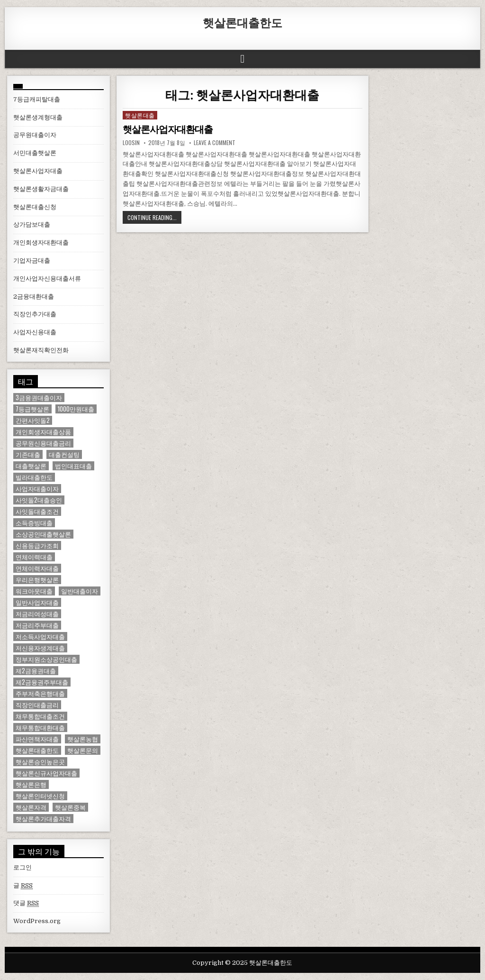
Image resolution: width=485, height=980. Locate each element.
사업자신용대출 (35, 332)
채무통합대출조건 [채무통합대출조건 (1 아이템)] (40, 716)
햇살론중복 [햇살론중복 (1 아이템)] (70, 807)
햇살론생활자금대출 (41, 189)
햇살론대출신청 (35, 207)
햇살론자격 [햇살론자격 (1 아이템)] (31, 807)
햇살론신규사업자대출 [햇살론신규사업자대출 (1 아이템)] (46, 773)
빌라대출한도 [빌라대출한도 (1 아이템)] (34, 477)
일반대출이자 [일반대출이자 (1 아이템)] (80, 591)
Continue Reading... (152, 217)
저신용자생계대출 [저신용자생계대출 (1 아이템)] (40, 648)
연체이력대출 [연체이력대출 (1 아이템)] (34, 557)
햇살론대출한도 (242, 22)
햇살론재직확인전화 (41, 350)
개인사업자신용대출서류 (47, 279)
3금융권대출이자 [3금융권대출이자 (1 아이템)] (39, 398)
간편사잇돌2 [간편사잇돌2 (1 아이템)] (33, 420)
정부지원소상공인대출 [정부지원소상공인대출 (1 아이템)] (46, 659)
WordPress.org (37, 921)
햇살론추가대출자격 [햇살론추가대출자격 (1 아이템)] (43, 819)
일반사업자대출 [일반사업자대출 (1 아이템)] (37, 602)
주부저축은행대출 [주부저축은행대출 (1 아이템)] (40, 693)
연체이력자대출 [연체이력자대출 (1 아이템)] (37, 568)
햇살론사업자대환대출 (168, 129)
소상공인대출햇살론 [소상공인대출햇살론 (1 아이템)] (43, 534)
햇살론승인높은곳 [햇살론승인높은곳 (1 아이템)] (40, 762)
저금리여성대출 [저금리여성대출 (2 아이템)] (37, 614)
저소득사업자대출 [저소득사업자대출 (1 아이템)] (40, 637)
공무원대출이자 (35, 135)
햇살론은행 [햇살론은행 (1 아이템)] (31, 784)
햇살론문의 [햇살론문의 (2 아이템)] (83, 750)
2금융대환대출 (34, 297)
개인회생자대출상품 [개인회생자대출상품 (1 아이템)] (43, 432)
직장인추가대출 (35, 314)
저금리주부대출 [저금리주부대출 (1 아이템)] (37, 625)
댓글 (26, 903)
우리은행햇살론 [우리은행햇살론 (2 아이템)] (37, 580)
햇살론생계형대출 (38, 117)
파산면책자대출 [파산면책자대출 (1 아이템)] (37, 739)
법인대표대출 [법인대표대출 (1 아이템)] (73, 466)
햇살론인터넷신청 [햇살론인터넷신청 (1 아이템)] (40, 796)
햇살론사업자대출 (38, 171)
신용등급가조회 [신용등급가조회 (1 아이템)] (37, 545)
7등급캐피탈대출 (37, 99)
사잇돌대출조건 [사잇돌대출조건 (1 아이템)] (37, 511)
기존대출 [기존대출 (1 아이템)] (28, 454)
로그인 (22, 867)
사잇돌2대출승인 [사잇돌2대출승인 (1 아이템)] (39, 500)
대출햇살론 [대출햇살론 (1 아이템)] (31, 466)
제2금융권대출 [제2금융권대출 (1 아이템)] (36, 671)
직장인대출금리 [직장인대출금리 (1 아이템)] (37, 705)
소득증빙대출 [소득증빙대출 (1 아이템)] (34, 523)
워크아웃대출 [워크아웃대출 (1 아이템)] (34, 591)
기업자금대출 (32, 261)
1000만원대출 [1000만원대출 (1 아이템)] (76, 409)
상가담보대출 (32, 224)
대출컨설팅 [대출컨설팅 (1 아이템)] (64, 454)
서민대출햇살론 (35, 153)
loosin (131, 143)
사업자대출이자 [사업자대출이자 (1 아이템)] (37, 489)
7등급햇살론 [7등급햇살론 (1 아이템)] (32, 409)
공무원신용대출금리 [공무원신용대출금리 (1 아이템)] (43, 443)
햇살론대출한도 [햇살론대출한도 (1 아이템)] (37, 750)
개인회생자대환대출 (41, 243)
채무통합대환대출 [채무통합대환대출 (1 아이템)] (40, 728)
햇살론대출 (140, 115)
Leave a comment (215, 143)
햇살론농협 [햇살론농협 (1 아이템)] (83, 739)
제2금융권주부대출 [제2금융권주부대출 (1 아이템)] (42, 682)
